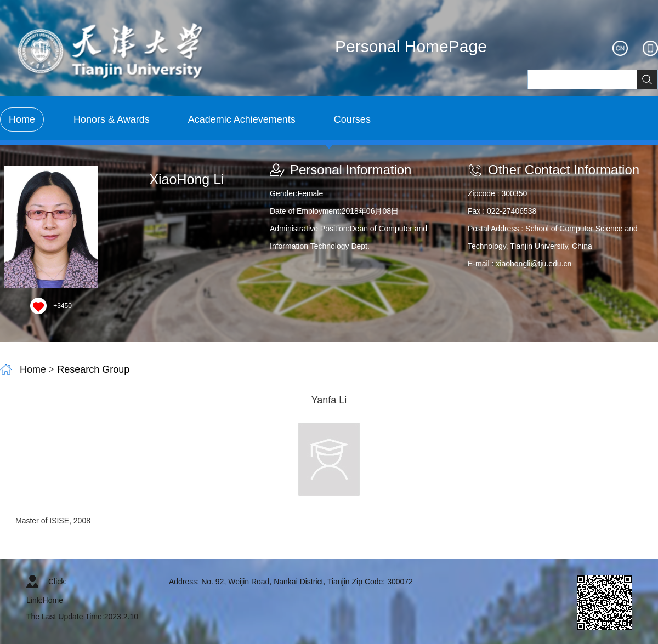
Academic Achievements (242, 119)
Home (22, 119)
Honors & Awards (112, 119)
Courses (352, 119)
